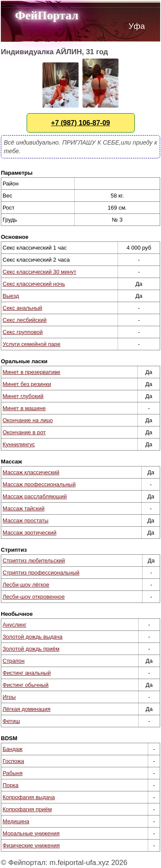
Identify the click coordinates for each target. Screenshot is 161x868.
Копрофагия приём (27, 809)
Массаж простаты (26, 520)
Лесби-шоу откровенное (34, 597)
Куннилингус (19, 444)
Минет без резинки (27, 384)
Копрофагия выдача (29, 797)
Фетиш (11, 721)
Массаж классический (31, 472)
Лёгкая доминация (27, 709)
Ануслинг (14, 625)
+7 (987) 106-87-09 (80, 123)
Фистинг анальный (27, 673)
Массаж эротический (29, 533)
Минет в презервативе (32, 372)
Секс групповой (23, 332)
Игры (9, 697)
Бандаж (12, 749)
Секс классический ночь (34, 284)
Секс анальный (22, 308)
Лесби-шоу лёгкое (26, 585)
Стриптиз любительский (34, 561)
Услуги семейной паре (32, 344)
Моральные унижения (31, 833)
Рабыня (12, 773)
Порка (11, 785)
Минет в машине (24, 408)
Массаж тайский (24, 508)
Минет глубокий (23, 396)
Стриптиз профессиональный (41, 573)
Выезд (11, 296)
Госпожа (13, 761)
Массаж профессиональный (39, 484)
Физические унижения (31, 845)
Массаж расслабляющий (35, 496)
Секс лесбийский (25, 320)
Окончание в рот (24, 432)
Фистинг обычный (26, 685)
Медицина (16, 821)
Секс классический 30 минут (39, 272)
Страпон (14, 661)
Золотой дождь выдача (33, 637)
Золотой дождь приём (31, 649)
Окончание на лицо (28, 420)
